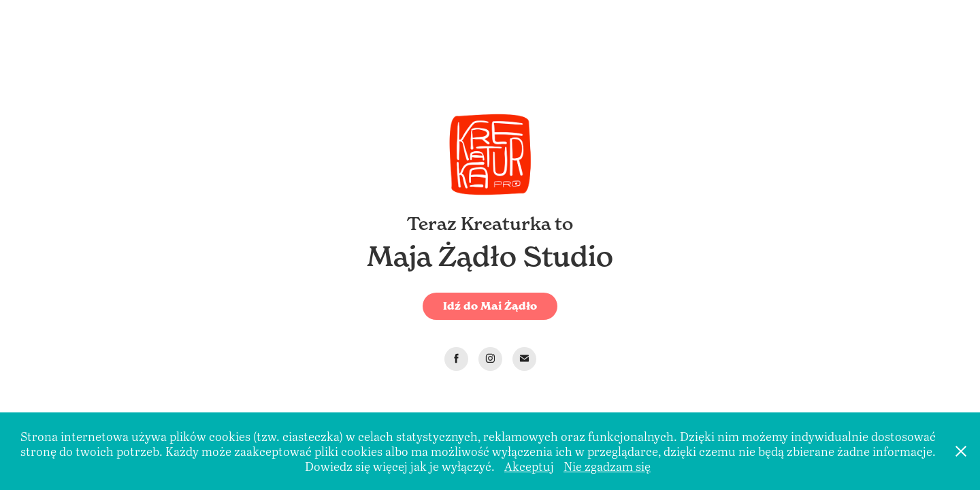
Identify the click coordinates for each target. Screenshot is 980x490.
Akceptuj (529, 466)
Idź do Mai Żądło (490, 306)
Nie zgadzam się (607, 466)
